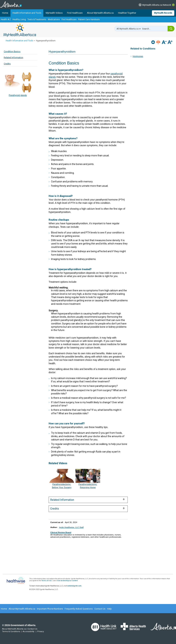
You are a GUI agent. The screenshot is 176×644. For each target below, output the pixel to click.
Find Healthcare (75, 13)
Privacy (41, 632)
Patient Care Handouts (89, 19)
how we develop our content (67, 580)
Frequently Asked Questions (79, 609)
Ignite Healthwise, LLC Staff (71, 527)
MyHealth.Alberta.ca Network (157, 5)
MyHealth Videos (54, 13)
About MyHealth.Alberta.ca (100, 13)
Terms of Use (46, 580)
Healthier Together (127, 13)
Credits (7, 64)
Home (5, 13)
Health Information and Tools (27, 13)
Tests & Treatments (37, 19)
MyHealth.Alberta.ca (20, 30)
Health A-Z (6, 19)
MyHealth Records (163, 13)
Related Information (13, 57)
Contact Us (100, 609)
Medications (54, 19)
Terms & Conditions (11, 632)
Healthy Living (19, 19)
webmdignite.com (74, 586)
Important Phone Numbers (50, 609)
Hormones (138, 56)
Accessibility (28, 632)
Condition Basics (12, 51)
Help (109, 609)
